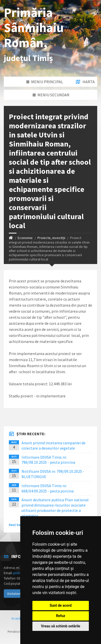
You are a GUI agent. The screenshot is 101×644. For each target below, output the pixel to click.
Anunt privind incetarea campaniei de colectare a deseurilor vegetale (54, 445)
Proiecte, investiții (51, 238)
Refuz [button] (61, 616)
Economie (25, 238)
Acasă (16, 618)
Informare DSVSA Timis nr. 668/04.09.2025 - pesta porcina (48, 488)
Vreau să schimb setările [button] (61, 626)
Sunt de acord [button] (61, 605)
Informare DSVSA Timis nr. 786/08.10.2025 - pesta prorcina (48, 460)
